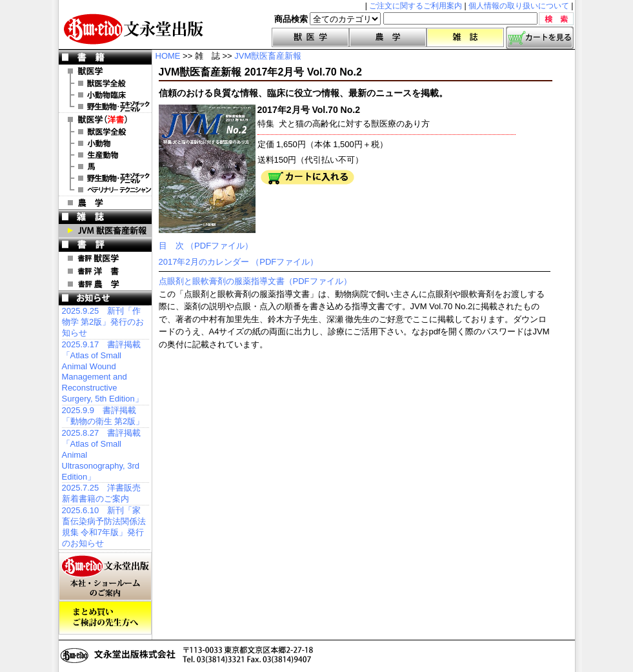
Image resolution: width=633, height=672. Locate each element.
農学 (388, 37)
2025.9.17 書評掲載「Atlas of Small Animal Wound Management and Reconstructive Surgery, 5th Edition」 (103, 372)
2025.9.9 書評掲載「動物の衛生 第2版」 (103, 416)
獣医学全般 (105, 83)
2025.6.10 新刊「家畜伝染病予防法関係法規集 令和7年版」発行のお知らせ (104, 527)
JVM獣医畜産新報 (268, 56)
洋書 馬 (105, 167)
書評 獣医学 (105, 258)
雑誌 (465, 37)
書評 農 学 (105, 284)
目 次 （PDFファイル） (206, 246)
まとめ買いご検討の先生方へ (105, 618)
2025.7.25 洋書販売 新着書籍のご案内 (102, 493)
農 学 (105, 203)
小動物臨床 (105, 95)
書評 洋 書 (105, 271)
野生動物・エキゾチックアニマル (105, 107)
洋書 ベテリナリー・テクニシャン (105, 190)
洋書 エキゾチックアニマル (105, 178)
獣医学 (310, 37)
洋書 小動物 (105, 143)
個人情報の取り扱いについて (519, 6)
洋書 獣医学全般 (105, 132)
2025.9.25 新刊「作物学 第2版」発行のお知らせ (103, 322)
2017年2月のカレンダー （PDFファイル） (239, 262)
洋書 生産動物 (105, 155)
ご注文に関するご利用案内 (416, 6)
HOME (168, 56)
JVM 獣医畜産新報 (105, 230)
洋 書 (105, 119)
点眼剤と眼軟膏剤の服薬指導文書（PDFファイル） (255, 281)
